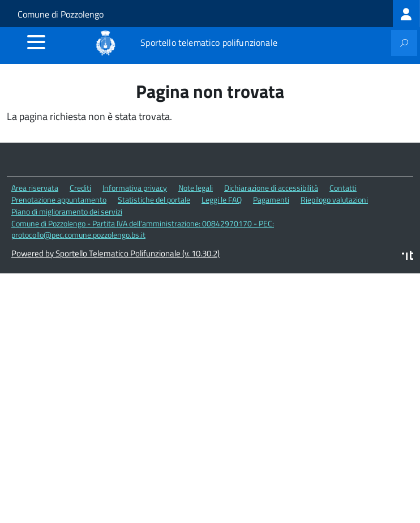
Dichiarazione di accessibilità (271, 188)
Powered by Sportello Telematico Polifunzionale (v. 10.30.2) (115, 253)
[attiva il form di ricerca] (404, 43)
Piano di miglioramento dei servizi (67, 211)
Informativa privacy (135, 188)
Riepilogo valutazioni (334, 200)
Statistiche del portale (154, 200)
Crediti (80, 188)
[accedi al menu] (36, 42)
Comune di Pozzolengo (61, 14)
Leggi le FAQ (222, 200)
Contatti (343, 188)
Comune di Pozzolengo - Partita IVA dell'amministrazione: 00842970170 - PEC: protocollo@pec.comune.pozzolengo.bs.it (143, 229)
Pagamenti (271, 200)
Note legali (196, 188)
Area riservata (35, 188)
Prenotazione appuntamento (59, 200)
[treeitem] (406, 14)
